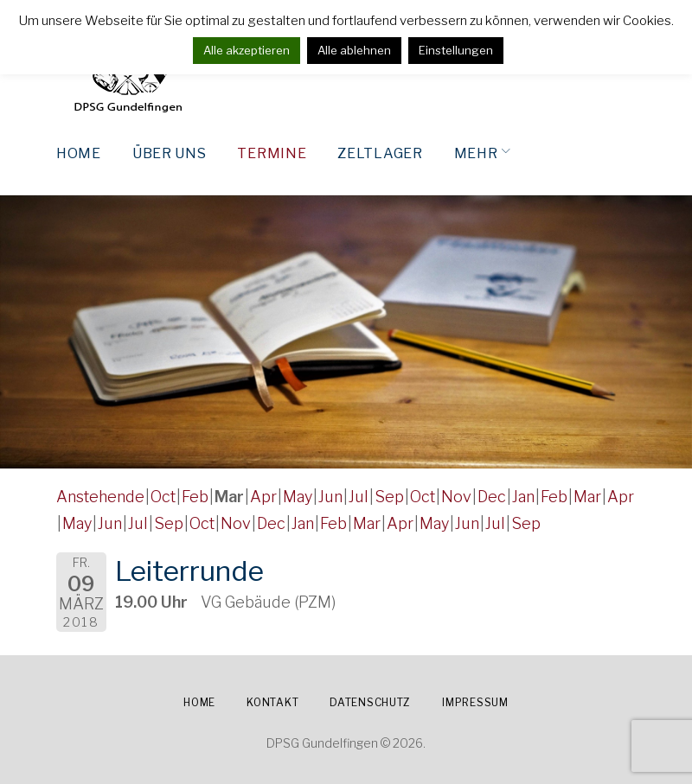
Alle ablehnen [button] (354, 50)
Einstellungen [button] (456, 50)
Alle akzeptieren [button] (247, 50)
